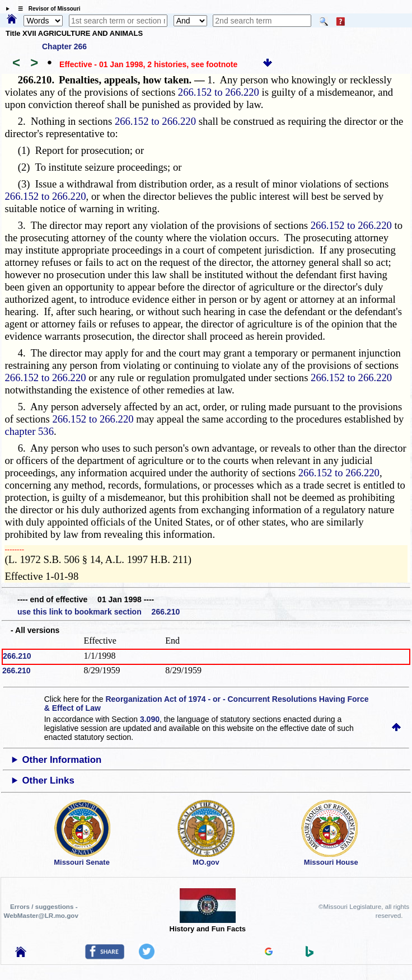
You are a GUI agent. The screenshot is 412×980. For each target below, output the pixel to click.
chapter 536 (29, 431)
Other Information (62, 760)
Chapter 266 (64, 46)
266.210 (17, 656)
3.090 (150, 719)
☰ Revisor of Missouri (46, 9)
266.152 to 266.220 (219, 92)
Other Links (48, 780)
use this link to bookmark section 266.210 (99, 612)
